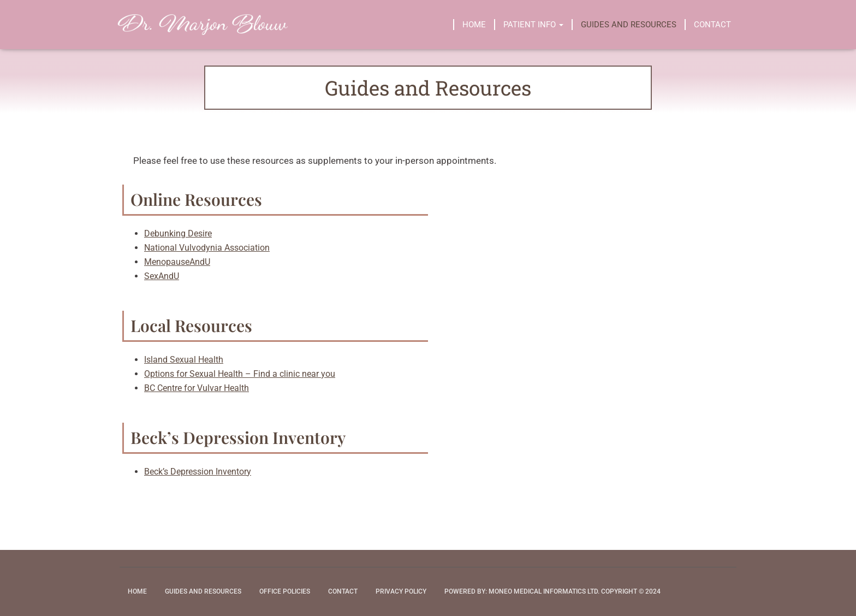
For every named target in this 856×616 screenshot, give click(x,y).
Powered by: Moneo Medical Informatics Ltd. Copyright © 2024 (552, 591)
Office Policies (285, 591)
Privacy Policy (401, 591)
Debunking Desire (178, 233)
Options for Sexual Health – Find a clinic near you (240, 374)
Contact (712, 25)
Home (474, 25)
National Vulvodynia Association (207, 248)
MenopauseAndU (177, 262)
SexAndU (162, 276)
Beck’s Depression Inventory (198, 472)
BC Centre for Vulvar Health (197, 388)
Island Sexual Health (184, 360)
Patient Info (533, 25)
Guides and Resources (629, 25)
